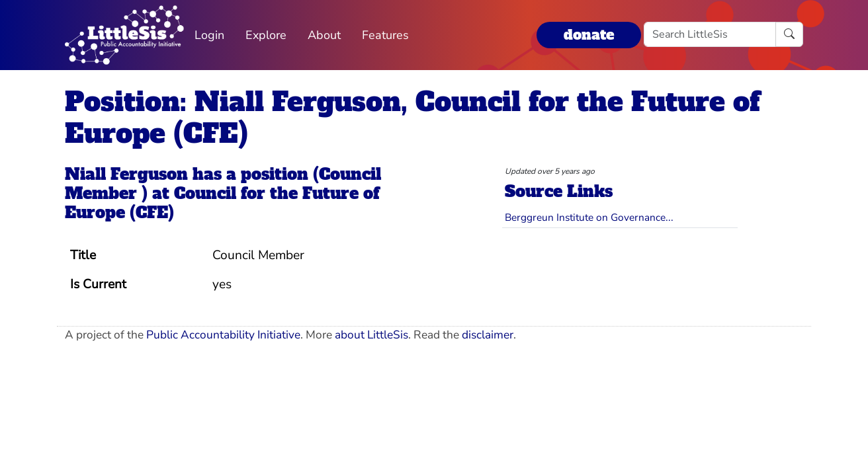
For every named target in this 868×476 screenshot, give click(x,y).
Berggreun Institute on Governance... (589, 217)
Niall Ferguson (126, 174)
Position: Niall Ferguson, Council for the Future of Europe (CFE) (412, 118)
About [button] (324, 35)
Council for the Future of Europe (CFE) (222, 203)
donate (589, 35)
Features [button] (385, 35)
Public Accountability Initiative (223, 335)
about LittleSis (371, 335)
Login (209, 35)
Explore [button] (266, 35)
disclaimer (488, 335)
